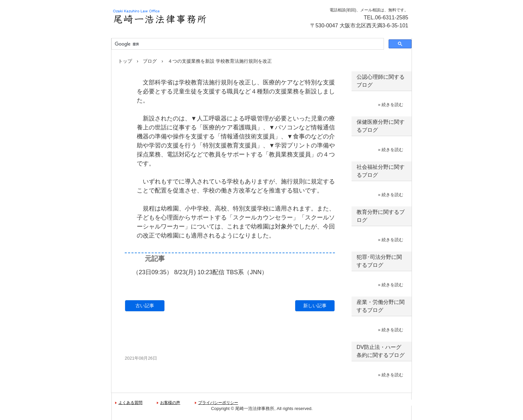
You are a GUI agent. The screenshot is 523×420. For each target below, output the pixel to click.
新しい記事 (315, 306)
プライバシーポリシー (218, 403)
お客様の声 (170, 403)
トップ (125, 61)
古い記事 (145, 306)
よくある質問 (130, 403)
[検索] (247, 44)
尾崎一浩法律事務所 (183, 17)
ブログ (150, 61)
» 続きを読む (391, 105)
